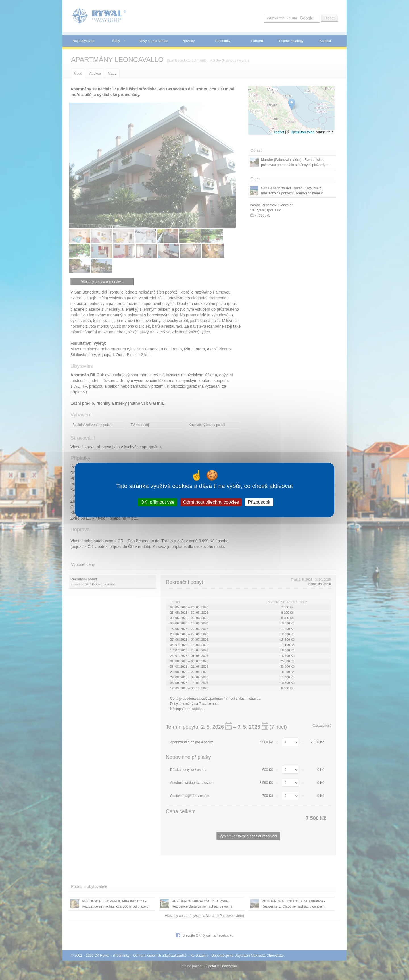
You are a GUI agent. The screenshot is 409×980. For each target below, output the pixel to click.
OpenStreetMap (302, 132)
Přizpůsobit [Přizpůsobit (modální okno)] (259, 502)
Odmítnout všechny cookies (211, 502)
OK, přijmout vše (157, 502)
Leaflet (279, 132)
